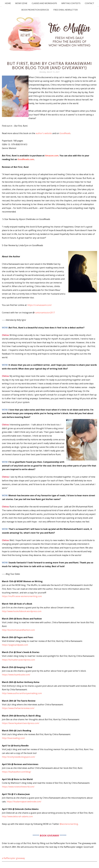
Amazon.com (52, 156)
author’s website (44, 133)
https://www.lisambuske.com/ (16, 675)
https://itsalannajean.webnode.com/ (24, 802)
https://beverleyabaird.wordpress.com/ (21, 723)
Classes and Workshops (44, 3)
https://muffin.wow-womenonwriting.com (22, 596)
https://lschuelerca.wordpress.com (19, 660)
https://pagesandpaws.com (15, 645)
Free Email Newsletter (65, 10)
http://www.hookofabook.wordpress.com (22, 611)
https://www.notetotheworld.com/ (18, 787)
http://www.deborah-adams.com (17, 816)
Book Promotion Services (35, 10)
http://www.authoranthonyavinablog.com (22, 693)
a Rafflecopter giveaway (13, 858)
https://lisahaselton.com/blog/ (16, 772)
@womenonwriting (69, 824)
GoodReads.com (26, 159)
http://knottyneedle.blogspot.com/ (19, 757)
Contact (89, 3)
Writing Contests (71, 3)
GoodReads (65, 133)
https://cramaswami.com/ (40, 305)
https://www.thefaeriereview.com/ (18, 708)
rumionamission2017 (45, 313)
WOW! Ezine (21, 3)
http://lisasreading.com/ (14, 738)
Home (8, 3)
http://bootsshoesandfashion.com (18, 630)
